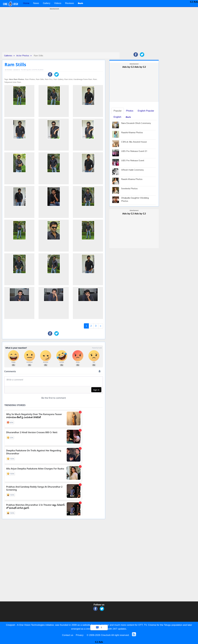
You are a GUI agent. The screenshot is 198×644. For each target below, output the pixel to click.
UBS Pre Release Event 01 (134, 151)
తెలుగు (128, 117)
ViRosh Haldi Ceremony (132, 170)
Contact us (68, 635)
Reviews (69, 3)
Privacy (80, 635)
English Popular (146, 111)
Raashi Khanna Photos (132, 179)
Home (26, 3)
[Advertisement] (54, 33)
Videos (58, 3)
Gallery (47, 3)
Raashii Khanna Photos (132, 133)
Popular (118, 111)
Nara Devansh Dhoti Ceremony (136, 123)
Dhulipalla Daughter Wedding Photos (135, 200)
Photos (130, 111)
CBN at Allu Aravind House (134, 142)
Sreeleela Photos (129, 189)
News (36, 3)
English (117, 117)
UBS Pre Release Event (133, 161)
